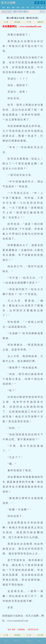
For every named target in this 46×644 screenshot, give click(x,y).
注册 (43, 3)
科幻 (28, 8)
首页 (3, 8)
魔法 (8, 8)
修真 (13, 8)
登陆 (37, 3)
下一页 (29, 22)
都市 (18, 8)
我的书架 (17, 641)
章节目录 (17, 22)
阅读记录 (29, 641)
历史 (23, 8)
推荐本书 (40, 22)
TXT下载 (40, 635)
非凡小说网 (8, 3)
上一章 (6, 22)
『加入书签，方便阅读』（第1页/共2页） (23, 630)
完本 (38, 8)
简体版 (9, 12)
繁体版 (4, 12)
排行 (43, 8)
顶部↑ (40, 641)
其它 (33, 8)
